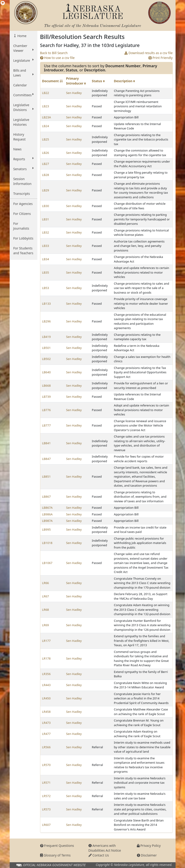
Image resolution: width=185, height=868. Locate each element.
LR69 (46, 625)
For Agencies (23, 204)
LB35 (46, 272)
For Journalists (21, 226)
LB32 (46, 232)
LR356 (46, 674)
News (18, 149)
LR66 (46, 583)
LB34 (46, 259)
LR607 (46, 825)
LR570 (46, 765)
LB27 (46, 164)
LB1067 (47, 563)
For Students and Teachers (23, 251)
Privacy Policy (149, 846)
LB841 (47, 443)
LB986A (47, 514)
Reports (23, 159)
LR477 (46, 734)
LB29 (46, 190)
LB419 (47, 337)
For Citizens (22, 214)
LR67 (46, 596)
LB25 (46, 139)
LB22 (46, 93)
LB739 (47, 397)
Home (22, 36)
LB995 (47, 529)
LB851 (47, 476)
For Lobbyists (23, 238)
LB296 (47, 321)
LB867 (47, 497)
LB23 (46, 106)
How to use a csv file (57, 58)
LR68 (46, 610)
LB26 (46, 153)
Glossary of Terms (55, 855)
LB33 (46, 246)
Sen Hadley (74, 93)
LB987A (47, 521)
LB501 (47, 348)
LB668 (47, 386)
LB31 (46, 219)
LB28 (46, 175)
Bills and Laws (23, 73)
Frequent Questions (57, 846)
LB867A (47, 508)
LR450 (46, 698)
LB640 (47, 372)
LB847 (47, 459)
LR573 (46, 809)
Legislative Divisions (23, 107)
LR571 (46, 783)
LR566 (46, 747)
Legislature (23, 60)
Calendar (20, 85)
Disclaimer (147, 855)
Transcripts (22, 194)
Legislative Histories (21, 122)
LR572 (46, 796)
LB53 (46, 288)
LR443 (46, 685)
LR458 (46, 712)
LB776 (47, 410)
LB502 (47, 359)
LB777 (47, 425)
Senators (23, 169)
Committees (23, 95)
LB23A (47, 117)
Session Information (22, 181)
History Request (20, 137)
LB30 (46, 206)
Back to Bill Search (54, 53)
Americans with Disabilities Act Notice (105, 848)
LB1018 (47, 543)
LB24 (46, 126)
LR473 (46, 723)
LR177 (46, 641)
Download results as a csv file (148, 53)
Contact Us (99, 855)
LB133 (47, 304)
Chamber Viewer (23, 48)
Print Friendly (160, 58)
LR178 (46, 658)
